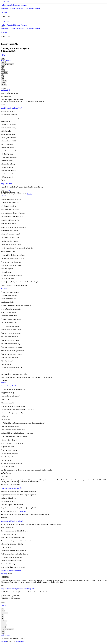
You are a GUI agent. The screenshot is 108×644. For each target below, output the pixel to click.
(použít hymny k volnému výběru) (11, 108)
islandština (36, 9)
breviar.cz (4, 642)
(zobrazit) (23, 511)
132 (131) (7, 190)
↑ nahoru (3, 5)
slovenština (4, 9)
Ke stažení (24, 5)
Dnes (4, 2)
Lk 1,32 (30, 194)
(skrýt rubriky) (5, 90)
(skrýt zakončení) (6, 589)
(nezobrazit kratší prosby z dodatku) (12, 521)
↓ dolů (3, 55)
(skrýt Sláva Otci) (6, 184)
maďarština (29, 9)
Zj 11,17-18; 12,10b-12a (8, 386)
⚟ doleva (4, 32)
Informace (17, 5)
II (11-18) (4, 288)
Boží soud (4, 382)
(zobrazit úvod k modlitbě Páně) (11, 570)
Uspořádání (10, 5)
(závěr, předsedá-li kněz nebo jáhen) (23, 589)
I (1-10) (3, 195)
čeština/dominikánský (19, 9)
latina (10, 9)
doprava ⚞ (4, 12)
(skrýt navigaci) (6, 60)
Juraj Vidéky (20, 642)
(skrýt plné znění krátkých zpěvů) (11, 488)
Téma (8, 2)
